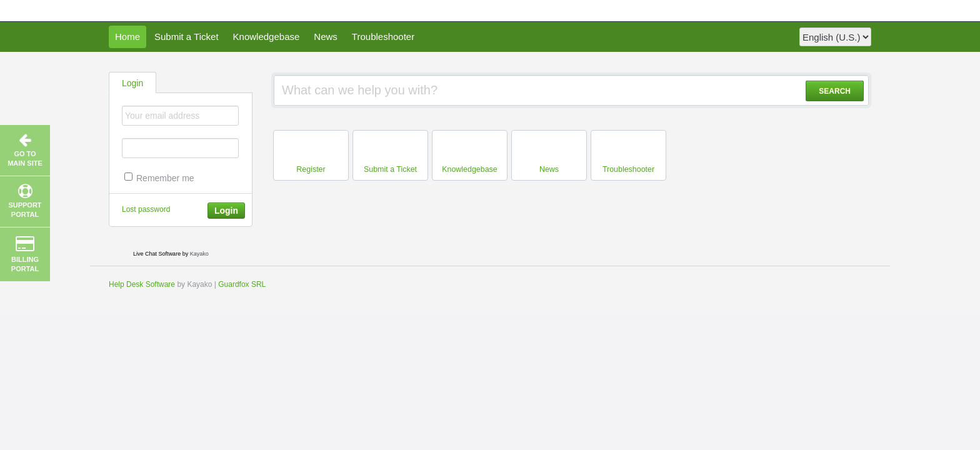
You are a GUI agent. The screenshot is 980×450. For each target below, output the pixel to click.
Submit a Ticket (187, 37)
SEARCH (835, 91)
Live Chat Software (157, 254)
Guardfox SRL (242, 284)
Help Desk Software (142, 284)
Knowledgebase (267, 37)
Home (127, 37)
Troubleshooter (383, 37)
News (326, 37)
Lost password (146, 209)
